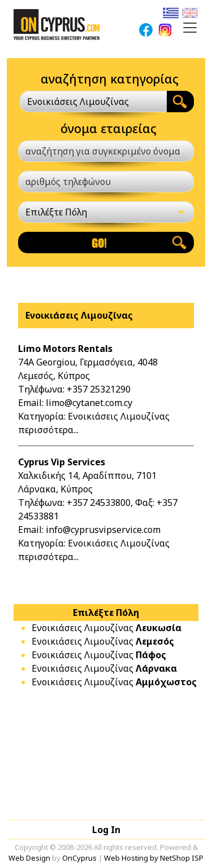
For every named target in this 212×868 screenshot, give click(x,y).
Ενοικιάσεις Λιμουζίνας (107, 628)
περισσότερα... (48, 430)
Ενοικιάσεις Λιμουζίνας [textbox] (78, 102)
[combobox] (93, 102)
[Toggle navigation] (190, 28)
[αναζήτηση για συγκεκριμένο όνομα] (106, 151)
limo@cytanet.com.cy (89, 403)
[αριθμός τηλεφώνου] (106, 182)
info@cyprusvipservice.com (103, 530)
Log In (106, 830)
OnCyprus (79, 858)
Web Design (29, 858)
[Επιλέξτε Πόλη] (106, 212)
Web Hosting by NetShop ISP (154, 858)
